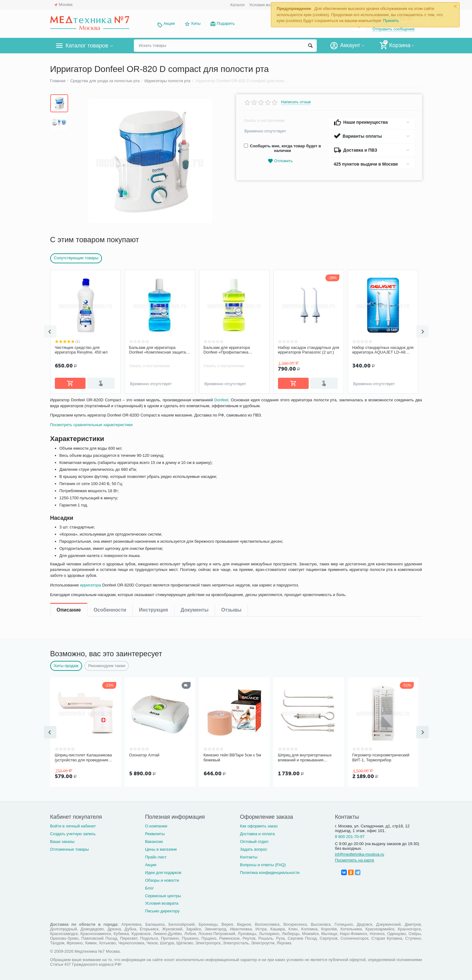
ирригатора (92, 606)
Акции (169, 23)
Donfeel (221, 421)
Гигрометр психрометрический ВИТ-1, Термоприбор (381, 757)
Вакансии (154, 840)
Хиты (196, 23)
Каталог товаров (87, 46)
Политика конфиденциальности (270, 871)
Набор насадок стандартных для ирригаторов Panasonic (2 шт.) (309, 350)
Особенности (110, 405)
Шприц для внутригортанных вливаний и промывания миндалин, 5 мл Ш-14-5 (305, 757)
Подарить (226, 23)
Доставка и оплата (257, 833)
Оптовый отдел (254, 840)
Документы (195, 405)
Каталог (238, 5)
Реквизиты (155, 833)
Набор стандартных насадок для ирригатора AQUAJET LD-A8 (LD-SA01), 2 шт (383, 350)
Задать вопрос (254, 848)
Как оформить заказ (259, 825)
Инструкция (153, 405)
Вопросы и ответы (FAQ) (263, 864)
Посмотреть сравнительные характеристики (93, 445)
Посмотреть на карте (355, 859)
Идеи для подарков (163, 871)
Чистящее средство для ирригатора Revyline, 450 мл (81, 350)
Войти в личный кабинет (73, 825)
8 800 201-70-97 (350, 835)
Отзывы (231, 405)
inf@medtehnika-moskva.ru (360, 853)
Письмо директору (162, 910)
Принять (391, 21)
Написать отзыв (296, 102)
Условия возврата (266, 5)
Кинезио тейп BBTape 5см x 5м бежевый (232, 757)
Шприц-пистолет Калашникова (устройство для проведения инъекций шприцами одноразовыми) (83, 757)
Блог (149, 887)
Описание (69, 405)
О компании (156, 825)
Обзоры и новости (162, 879)
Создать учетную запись (73, 833)
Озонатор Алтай (144, 754)
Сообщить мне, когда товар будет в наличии (282, 148)
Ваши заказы (62, 840)
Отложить (280, 161)
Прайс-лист (156, 856)
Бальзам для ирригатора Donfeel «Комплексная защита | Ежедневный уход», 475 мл (159, 350)
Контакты (249, 856)
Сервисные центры (163, 895)
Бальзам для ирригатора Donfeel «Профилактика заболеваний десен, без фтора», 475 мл (234, 350)
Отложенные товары (70, 848)
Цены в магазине (161, 848)
